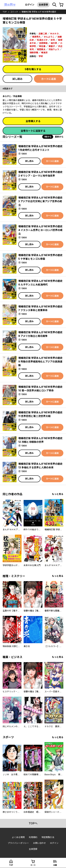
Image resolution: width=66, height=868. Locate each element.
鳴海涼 (44, 53)
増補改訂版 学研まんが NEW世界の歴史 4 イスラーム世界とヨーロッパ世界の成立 (40, 230)
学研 (41, 56)
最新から (59, 137)
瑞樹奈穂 (34, 53)
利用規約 (33, 837)
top (5, 12)
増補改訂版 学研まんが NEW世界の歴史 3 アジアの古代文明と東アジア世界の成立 (40, 201)
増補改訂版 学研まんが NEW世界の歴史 (39, 12)
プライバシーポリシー (18, 843)
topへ (33, 823)
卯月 (53, 40)
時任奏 (42, 46)
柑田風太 (41, 49)
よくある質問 (18, 837)
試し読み (17, 79)
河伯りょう (54, 49)
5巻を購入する (33, 69)
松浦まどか (42, 40)
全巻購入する (33, 121)
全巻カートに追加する (33, 131)
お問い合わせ (39, 843)
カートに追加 (49, 79)
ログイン (30, 5)
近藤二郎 (43, 34)
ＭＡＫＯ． (55, 34)
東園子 (52, 46)
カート (33, 865)
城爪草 (54, 43)
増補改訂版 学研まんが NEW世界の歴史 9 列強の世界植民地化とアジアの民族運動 (40, 361)
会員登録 (43, 5)
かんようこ (49, 37)
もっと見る (58, 494)
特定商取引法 (48, 837)
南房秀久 (36, 37)
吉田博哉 (43, 43)
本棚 (55, 865)
